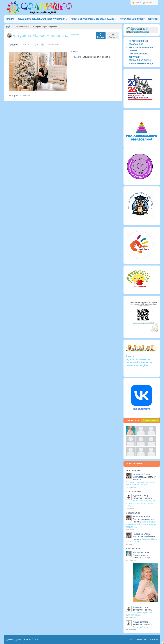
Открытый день (141, 627)
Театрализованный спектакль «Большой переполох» (140, 483)
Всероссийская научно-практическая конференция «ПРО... (141, 503)
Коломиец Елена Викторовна (141, 476)
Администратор (141, 495)
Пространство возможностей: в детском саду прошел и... (141, 524)
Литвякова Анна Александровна (141, 554)
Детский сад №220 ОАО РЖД (19, 639)
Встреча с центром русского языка (139, 614)
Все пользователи (150, 420)
